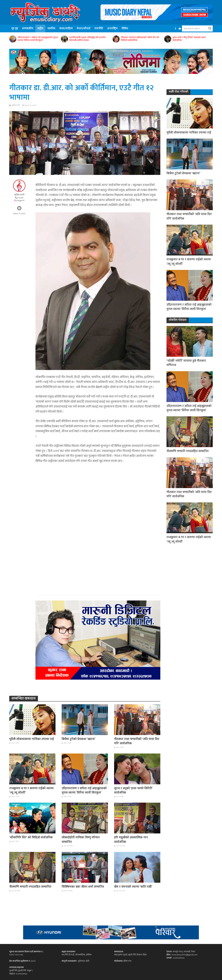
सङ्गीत (40, 28)
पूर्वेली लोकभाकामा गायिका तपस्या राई (32, 739)
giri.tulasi (20, 198)
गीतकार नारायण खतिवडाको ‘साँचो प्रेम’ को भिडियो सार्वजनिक (192, 39)
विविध (125, 28)
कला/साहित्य (66, 28)
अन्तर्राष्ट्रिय (112, 28)
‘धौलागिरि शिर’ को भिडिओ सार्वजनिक (31, 837)
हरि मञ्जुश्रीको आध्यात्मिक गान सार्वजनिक (131, 840)
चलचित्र (51, 28)
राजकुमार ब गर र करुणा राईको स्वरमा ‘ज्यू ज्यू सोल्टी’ (31, 791)
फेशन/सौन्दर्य (84, 28)
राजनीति (99, 28)
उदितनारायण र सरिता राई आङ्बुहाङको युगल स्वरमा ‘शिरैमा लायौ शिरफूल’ (89, 39)
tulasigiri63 (20, 201)
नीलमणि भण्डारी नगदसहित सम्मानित (30, 887)
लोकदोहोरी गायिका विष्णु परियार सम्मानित (81, 840)
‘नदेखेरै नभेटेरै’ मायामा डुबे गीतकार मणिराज (186, 363)
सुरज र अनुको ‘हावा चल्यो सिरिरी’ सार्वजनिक (133, 791)
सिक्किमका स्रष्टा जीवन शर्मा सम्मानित (83, 887)
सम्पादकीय (28, 28)
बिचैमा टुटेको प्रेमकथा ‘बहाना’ (79, 739)
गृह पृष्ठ (15, 28)
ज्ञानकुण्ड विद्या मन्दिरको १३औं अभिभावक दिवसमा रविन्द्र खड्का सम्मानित (36, 39)
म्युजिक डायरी (16, 105)
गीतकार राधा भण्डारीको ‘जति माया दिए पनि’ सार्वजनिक (137, 741)
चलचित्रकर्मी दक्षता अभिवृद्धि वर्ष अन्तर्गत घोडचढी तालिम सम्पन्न (139, 39)
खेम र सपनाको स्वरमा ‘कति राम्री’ (133, 887)
